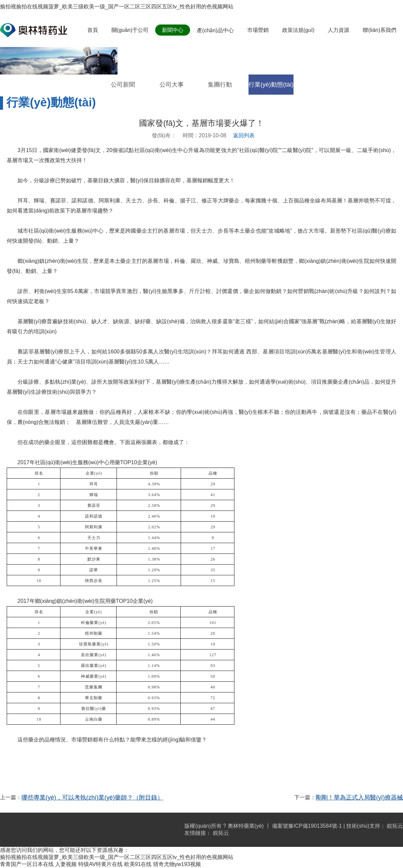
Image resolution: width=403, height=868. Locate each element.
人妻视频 (66, 864)
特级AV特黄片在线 (100, 864)
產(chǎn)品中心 (215, 30)
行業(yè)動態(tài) (271, 85)
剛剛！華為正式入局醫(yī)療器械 (359, 798)
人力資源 (339, 30)
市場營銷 (258, 30)
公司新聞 (123, 85)
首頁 (93, 30)
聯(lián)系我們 (379, 30)
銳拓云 (395, 826)
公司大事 (172, 85)
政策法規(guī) (298, 30)
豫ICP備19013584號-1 (315, 826)
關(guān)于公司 (130, 30)
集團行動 (220, 85)
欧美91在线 (138, 864)
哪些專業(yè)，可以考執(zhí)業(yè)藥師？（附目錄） (92, 798)
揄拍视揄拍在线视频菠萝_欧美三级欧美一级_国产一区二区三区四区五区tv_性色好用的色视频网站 (117, 7)
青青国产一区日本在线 (27, 864)
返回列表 (244, 135)
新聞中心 (173, 30)
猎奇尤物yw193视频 (177, 864)
